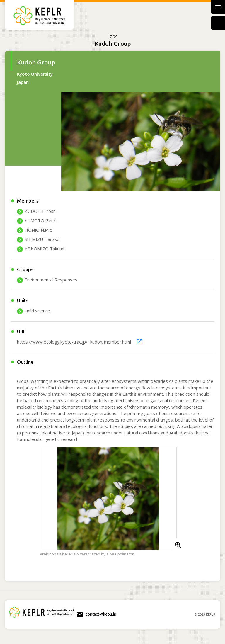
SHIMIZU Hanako (42, 239)
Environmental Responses (51, 280)
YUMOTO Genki (41, 220)
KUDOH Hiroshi (41, 211)
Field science (37, 311)
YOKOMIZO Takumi (44, 249)
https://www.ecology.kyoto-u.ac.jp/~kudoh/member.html (74, 342)
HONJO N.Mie (38, 230)
